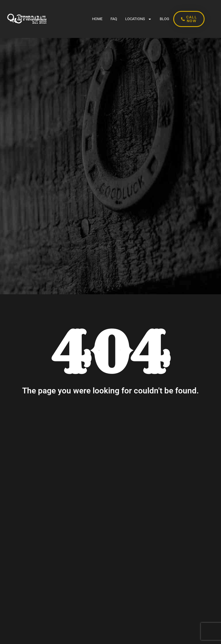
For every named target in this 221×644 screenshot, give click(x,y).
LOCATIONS (138, 19)
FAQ (114, 19)
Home (97, 19)
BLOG (164, 19)
